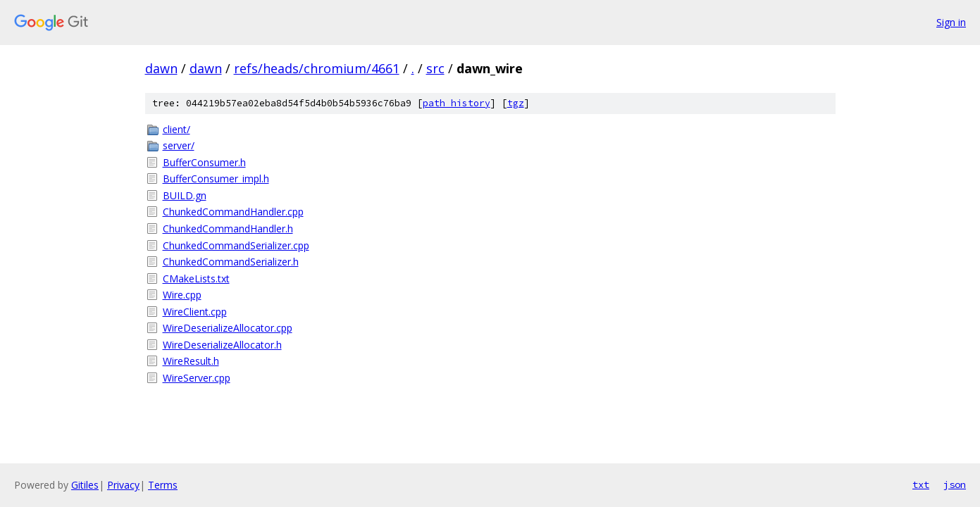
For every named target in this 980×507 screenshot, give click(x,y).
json (955, 484)
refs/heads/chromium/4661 (317, 68)
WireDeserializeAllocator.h (222, 345)
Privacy (123, 485)
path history (457, 103)
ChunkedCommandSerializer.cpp (236, 245)
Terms (163, 485)
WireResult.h (191, 361)
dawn (161, 68)
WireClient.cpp (195, 312)
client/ (176, 129)
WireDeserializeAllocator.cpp (228, 328)
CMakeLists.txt (196, 278)
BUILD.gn (185, 195)
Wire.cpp (182, 295)
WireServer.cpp (197, 378)
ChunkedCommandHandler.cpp (233, 212)
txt (921, 484)
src (435, 68)
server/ (179, 145)
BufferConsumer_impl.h (216, 179)
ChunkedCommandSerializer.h (231, 262)
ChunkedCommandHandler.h (228, 229)
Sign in (951, 22)
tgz (516, 103)
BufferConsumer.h (204, 162)
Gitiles (85, 485)
